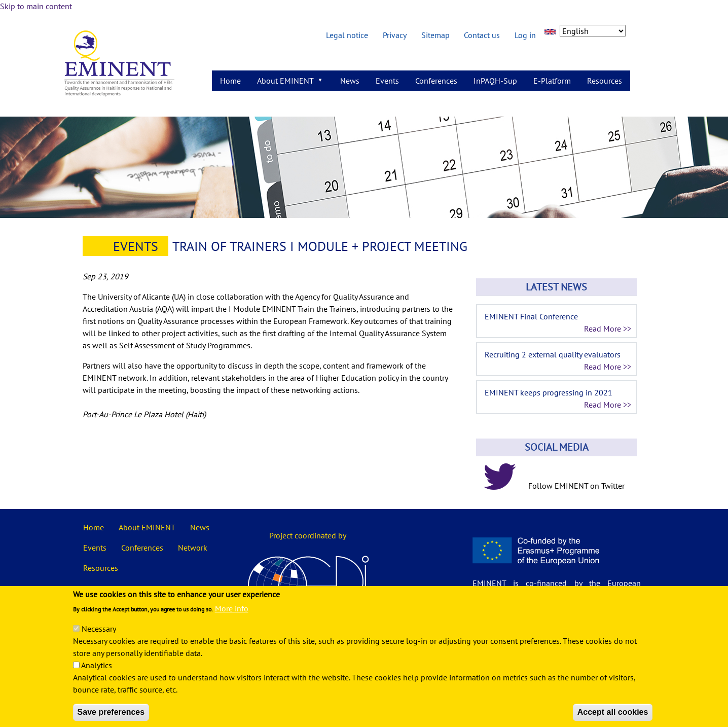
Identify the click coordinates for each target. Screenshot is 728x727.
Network (193, 548)
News (200, 527)
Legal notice (347, 35)
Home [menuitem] (230, 81)
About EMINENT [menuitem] (287, 83)
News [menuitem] (350, 81)
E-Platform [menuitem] (552, 81)
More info (232, 622)
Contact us (482, 35)
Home (94, 527)
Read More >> (608, 329)
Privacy (395, 35)
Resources (101, 568)
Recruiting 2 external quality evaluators (553, 354)
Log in (525, 35)
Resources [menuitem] (605, 81)
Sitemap (435, 35)
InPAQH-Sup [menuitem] (495, 81)
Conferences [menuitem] (436, 81)
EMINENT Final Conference (531, 316)
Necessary (99, 642)
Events (136, 246)
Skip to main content (36, 6)
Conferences (142, 548)
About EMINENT (147, 527)
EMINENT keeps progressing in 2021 (549, 392)
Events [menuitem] (387, 81)
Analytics (97, 678)
